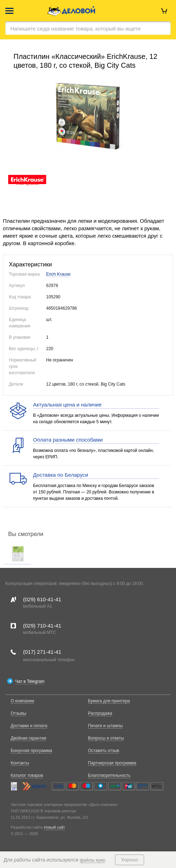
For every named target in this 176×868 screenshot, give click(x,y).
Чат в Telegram (30, 681)
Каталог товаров (27, 775)
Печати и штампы (105, 726)
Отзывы (18, 713)
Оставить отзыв (104, 751)
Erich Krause (58, 274)
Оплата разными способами (68, 440)
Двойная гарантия (28, 738)
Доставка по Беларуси (60, 475)
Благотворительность (109, 775)
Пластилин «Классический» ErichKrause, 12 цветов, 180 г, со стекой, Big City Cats (85, 61)
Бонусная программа (31, 751)
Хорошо (130, 860)
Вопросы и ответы (106, 738)
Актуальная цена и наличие (67, 405)
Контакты (20, 763)
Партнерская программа (112, 763)
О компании (22, 701)
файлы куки (92, 860)
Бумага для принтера (109, 701)
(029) (42, 599)
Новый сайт (55, 827)
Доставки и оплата (29, 726)
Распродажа (100, 713)
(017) (42, 652)
